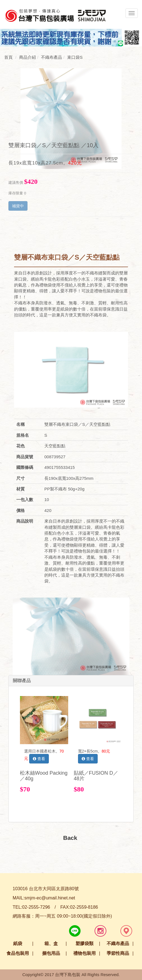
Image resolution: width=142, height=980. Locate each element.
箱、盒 (51, 943)
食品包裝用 (18, 953)
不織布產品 (118, 943)
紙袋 (18, 943)
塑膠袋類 (84, 943)
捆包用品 (51, 953)
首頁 (8, 57)
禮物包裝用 (84, 953)
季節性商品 (118, 953)
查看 (39, 759)
